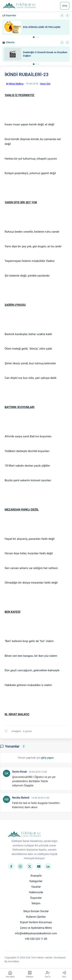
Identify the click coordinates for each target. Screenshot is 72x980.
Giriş (65, 6)
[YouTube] (39, 866)
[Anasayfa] (19, 6)
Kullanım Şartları (36, 917)
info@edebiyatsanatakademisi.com (36, 933)
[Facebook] (11, 866)
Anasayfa (36, 876)
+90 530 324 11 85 (36, 939)
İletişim (36, 903)
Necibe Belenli (21, 798)
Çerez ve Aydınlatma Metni (36, 928)
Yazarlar (36, 887)
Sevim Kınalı (20, 772)
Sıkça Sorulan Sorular (36, 911)
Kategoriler (36, 881)
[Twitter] (30, 866)
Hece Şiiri (45, 84)
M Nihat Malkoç (15, 84)
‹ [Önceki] (62, 15)
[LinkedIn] (48, 866)
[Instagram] (20, 866)
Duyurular (36, 898)
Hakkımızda (36, 892)
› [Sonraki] (67, 15)
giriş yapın (47, 758)
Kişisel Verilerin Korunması (36, 922)
